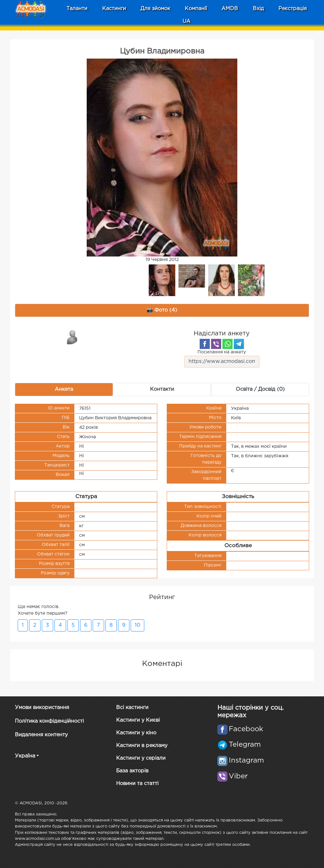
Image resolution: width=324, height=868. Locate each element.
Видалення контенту (41, 735)
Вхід (258, 9)
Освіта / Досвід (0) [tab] (260, 389)
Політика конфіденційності (49, 721)
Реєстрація (293, 9)
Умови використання (42, 708)
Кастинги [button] (114, 9)
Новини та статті (137, 784)
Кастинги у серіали (141, 758)
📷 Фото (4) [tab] (162, 310)
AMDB (230, 9)
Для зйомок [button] (155, 9)
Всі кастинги (132, 708)
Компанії (196, 9)
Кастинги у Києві (138, 720)
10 (137, 625)
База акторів (132, 771)
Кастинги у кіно (136, 733)
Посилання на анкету (222, 359)
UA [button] (187, 21)
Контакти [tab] (162, 389)
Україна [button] (25, 756)
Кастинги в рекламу (142, 746)
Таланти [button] (77, 9)
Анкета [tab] (64, 389)
